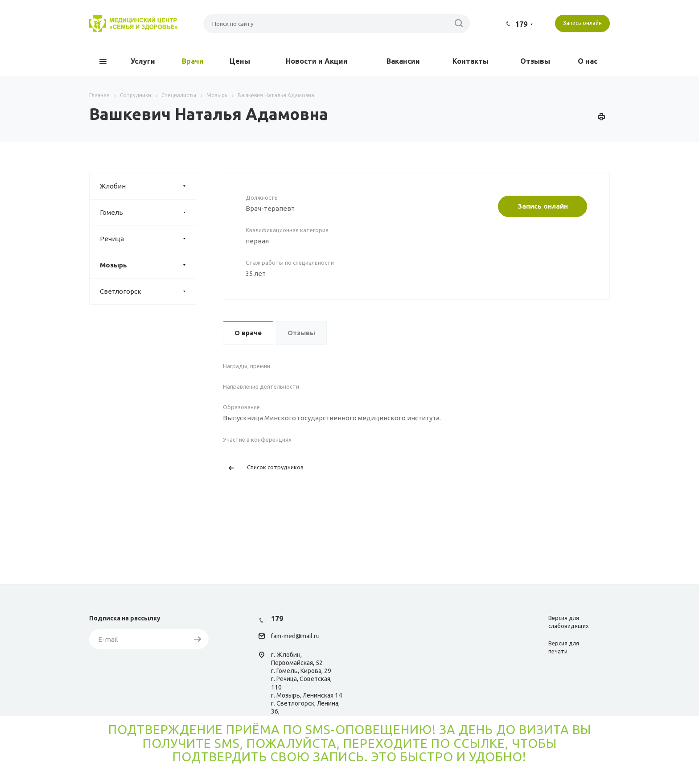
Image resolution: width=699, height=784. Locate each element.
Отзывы (535, 61)
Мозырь (148, 265)
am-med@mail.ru (296, 636)
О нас (588, 61)
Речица (148, 239)
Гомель (148, 213)
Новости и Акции (317, 61)
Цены (240, 61)
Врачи (193, 61)
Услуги (143, 61)
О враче (248, 333)
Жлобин (148, 186)
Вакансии (403, 61)
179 (521, 24)
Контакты (471, 61)
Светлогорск (148, 291)
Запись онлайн (543, 206)
